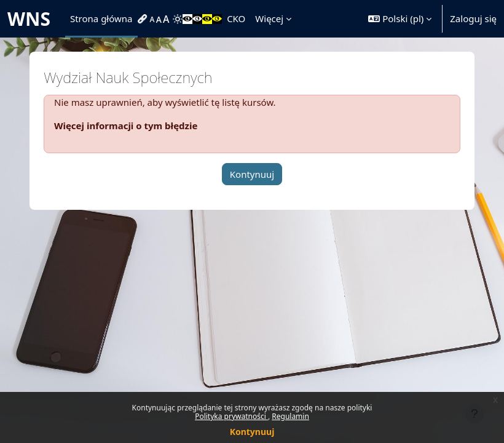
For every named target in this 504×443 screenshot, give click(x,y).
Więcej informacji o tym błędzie (126, 126)
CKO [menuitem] (236, 18)
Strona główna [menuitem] (101, 18)
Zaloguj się (473, 18)
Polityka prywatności (231, 416)
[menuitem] (144, 19)
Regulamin (290, 416)
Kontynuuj (252, 432)
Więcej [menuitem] (269, 18)
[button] (400, 19)
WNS (29, 19)
